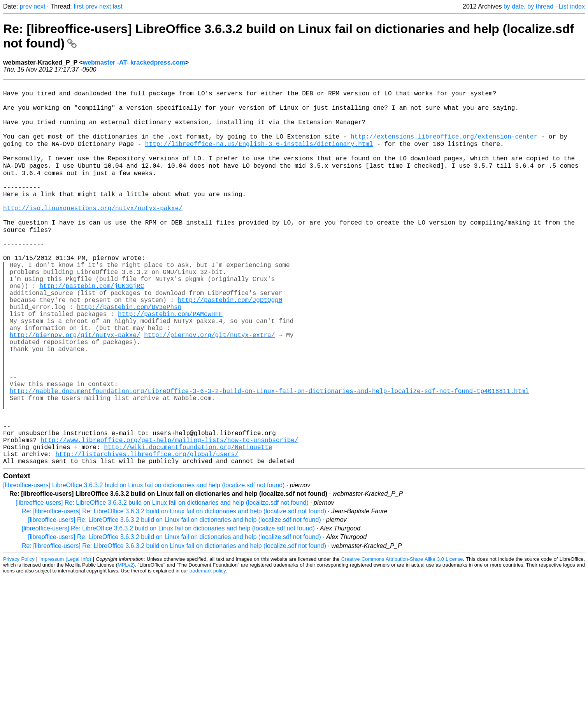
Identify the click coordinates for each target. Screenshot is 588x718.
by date (514, 6)
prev (26, 6)
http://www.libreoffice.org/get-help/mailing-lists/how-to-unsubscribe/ (169, 515)
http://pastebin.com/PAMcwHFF (170, 361)
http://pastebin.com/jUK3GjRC (92, 327)
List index (572, 6)
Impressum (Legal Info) (65, 639)
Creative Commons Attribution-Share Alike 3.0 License (402, 639)
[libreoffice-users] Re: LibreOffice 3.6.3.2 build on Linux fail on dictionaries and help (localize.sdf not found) (162, 583)
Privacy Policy (19, 639)
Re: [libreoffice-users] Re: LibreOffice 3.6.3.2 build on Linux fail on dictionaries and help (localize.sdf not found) (174, 591)
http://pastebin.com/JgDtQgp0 (230, 344)
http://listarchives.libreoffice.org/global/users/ (147, 532)
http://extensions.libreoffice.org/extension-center (444, 147)
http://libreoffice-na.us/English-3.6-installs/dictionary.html (259, 156)
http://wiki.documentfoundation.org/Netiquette (188, 524)
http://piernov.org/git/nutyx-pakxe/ (75, 387)
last (118, 6)
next (39, 6)
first (79, 6)
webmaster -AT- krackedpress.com (134, 62)
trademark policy (208, 651)
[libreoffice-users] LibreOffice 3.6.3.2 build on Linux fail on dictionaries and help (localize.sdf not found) (144, 565)
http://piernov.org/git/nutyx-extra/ (209, 387)
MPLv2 (125, 645)
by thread (540, 6)
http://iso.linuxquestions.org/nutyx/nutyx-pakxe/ (93, 233)
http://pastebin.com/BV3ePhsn (129, 353)
